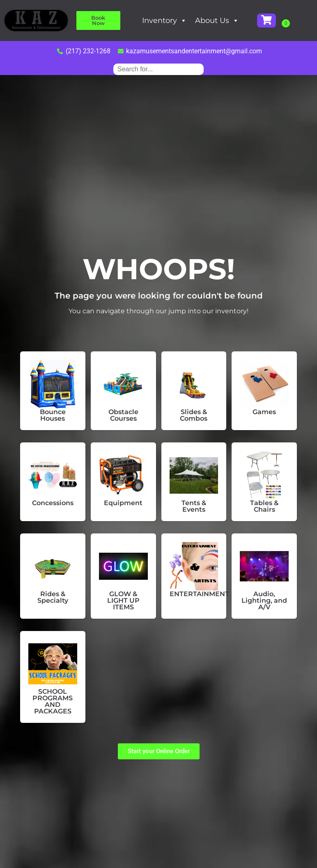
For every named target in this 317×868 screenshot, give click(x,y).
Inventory (183, 21)
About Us (236, 21)
